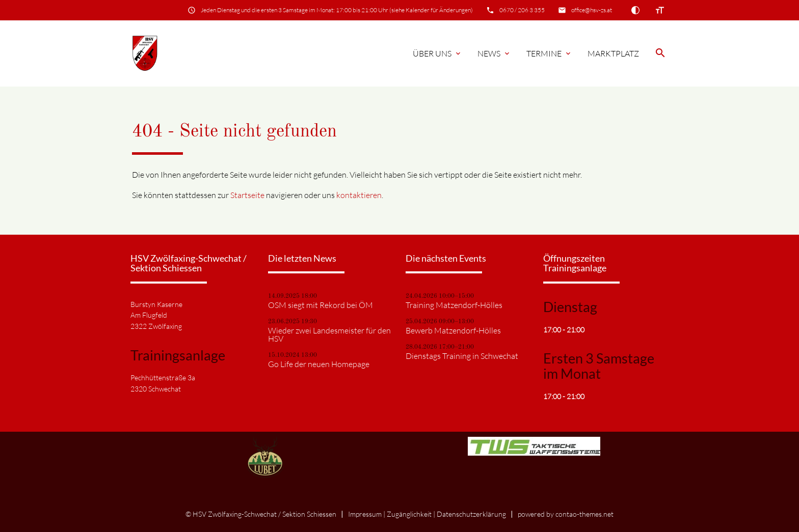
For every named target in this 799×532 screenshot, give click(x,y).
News (494, 53)
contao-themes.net (584, 514)
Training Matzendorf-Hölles (454, 305)
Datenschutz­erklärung (471, 514)
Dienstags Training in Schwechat (462, 356)
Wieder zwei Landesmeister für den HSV (329, 334)
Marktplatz (613, 53)
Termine (549, 53)
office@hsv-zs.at (592, 10)
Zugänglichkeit (409, 514)
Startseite (247, 195)
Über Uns (437, 53)
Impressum (365, 514)
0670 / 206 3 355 (522, 10)
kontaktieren (359, 195)
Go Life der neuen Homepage (319, 364)
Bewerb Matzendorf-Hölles (453, 330)
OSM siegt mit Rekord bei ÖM (321, 305)
